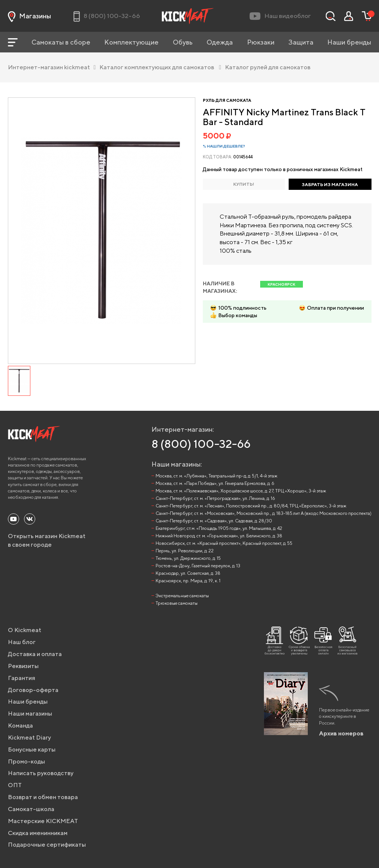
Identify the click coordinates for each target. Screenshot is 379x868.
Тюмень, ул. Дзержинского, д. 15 (188, 558)
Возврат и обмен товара (43, 797)
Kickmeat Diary (29, 738)
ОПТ (15, 785)
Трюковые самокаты (177, 603)
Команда (20, 726)
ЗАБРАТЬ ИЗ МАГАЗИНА (330, 184)
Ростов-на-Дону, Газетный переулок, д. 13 (198, 566)
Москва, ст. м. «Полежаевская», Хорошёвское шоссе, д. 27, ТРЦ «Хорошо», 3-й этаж (241, 491)
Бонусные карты (32, 749)
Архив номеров (341, 733)
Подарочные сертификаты (47, 845)
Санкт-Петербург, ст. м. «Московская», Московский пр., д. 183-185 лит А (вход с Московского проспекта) (264, 513)
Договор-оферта (33, 690)
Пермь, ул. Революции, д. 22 (185, 551)
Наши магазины (30, 714)
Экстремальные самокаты (182, 596)
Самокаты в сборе (61, 42)
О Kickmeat (25, 630)
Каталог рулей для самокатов (268, 67)
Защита (301, 42)
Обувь (183, 42)
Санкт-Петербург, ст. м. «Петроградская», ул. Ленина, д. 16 (215, 498)
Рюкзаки (261, 42)
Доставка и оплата (35, 654)
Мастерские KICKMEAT (43, 821)
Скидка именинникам (38, 833)
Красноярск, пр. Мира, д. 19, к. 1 (188, 581)
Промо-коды (26, 761)
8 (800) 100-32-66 (201, 444)
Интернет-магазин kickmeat (52, 67)
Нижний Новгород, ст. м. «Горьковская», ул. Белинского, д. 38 (219, 536)
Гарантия (22, 678)
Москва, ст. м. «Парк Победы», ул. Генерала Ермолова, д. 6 (215, 483)
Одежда (220, 42)
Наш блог (22, 642)
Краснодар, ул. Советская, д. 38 (188, 573)
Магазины (29, 16)
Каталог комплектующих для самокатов (160, 67)
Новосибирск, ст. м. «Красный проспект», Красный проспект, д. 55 (224, 543)
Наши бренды (349, 42)
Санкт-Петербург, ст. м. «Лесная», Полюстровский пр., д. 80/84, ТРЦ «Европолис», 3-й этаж (251, 506)
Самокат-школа (31, 809)
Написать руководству (41, 773)
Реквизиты (23, 666)
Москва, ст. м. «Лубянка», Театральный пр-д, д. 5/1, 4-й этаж (216, 476)
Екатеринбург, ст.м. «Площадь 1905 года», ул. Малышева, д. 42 (219, 528)
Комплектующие (131, 42)
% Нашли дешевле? (224, 146)
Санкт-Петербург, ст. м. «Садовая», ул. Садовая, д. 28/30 (214, 521)
